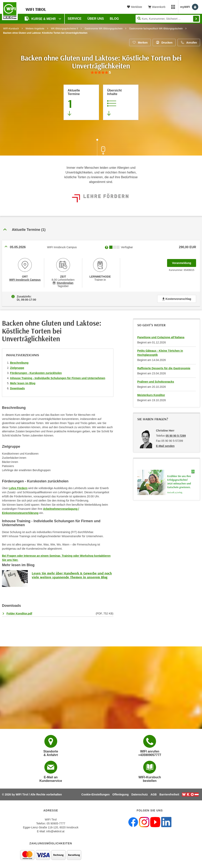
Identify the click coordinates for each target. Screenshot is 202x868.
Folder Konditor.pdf (19, 613)
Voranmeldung (184, 262)
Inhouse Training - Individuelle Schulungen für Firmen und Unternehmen (58, 378)
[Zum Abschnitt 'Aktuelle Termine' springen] (81, 102)
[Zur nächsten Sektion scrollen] (101, 148)
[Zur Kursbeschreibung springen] (121, 102)
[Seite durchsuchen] (168, 19)
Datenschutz (140, 794)
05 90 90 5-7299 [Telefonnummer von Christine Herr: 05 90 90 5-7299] (176, 436)
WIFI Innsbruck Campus (25, 280)
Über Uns (96, 19)
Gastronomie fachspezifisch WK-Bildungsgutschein (156, 29)
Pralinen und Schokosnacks (156, 382)
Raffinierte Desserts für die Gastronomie (164, 368)
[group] (101, 73)
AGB (154, 794)
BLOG (114, 19)
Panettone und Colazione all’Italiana (161, 337)
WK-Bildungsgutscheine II (64, 29)
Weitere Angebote (35, 29)
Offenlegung (121, 794)
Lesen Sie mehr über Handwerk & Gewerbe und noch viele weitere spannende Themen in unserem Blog (72, 575)
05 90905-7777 (56, 823)
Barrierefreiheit (169, 794)
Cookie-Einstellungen (96, 794)
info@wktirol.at (55, 831)
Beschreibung (19, 363)
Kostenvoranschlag (177, 299)
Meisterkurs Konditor (151, 395)
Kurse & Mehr (41, 18)
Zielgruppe (17, 368)
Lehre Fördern (18, 488)
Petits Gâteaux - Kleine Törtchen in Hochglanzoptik (160, 353)
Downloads (17, 388)
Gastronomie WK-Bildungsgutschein (104, 29)
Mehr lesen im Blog (23, 383)
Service (75, 19)
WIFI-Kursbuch (11, 29)
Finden (196, 19)
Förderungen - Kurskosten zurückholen (36, 373)
